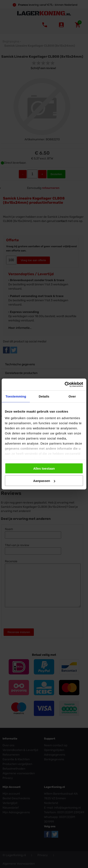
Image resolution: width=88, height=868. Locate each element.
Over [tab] (72, 396)
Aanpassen (44, 481)
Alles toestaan (44, 468)
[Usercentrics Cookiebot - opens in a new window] (65, 385)
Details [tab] (44, 396)
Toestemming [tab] (16, 396)
